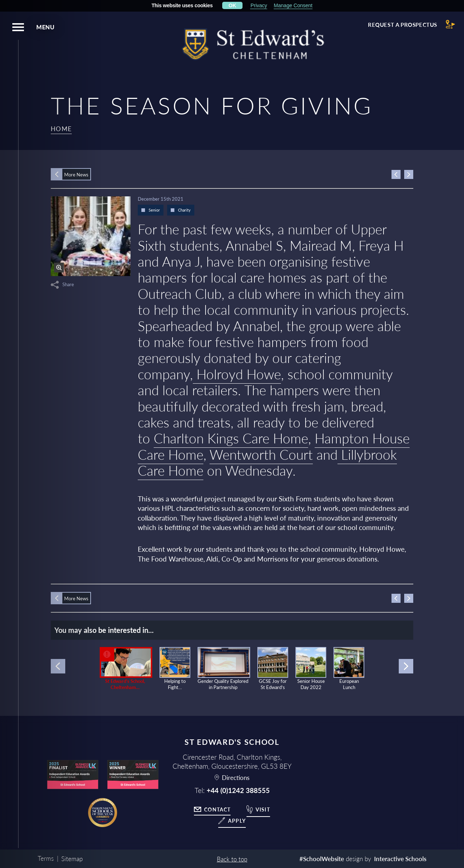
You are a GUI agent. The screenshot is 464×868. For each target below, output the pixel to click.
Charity (184, 210)
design (331, 859)
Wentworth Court (261, 454)
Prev (58, 666)
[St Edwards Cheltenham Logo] (232, 45)
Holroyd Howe (237, 374)
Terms (46, 858)
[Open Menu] (18, 27)
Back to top (232, 859)
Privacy (259, 5)
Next (406, 666)
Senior (154, 210)
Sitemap (72, 859)
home (61, 129)
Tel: (232, 790)
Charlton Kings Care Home (231, 438)
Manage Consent (293, 5)
